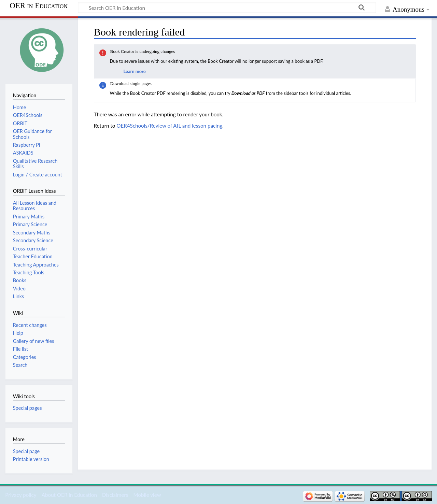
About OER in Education (69, 495)
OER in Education (39, 6)
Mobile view (147, 495)
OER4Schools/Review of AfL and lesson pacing (169, 126)
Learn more (135, 71)
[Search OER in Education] (227, 8)
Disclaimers (115, 495)
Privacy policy (21, 495)
